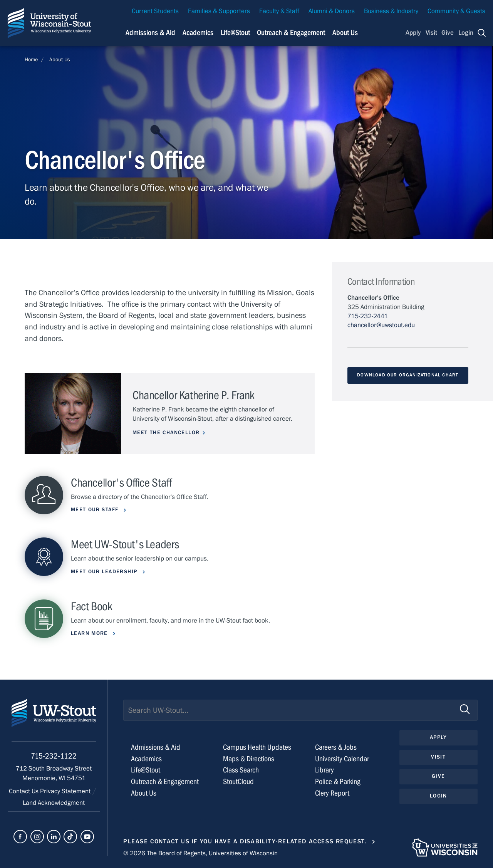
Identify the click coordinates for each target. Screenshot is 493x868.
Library (324, 770)
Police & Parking (338, 782)
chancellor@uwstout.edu (381, 325)
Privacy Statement (66, 791)
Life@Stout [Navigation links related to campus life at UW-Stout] (235, 33)
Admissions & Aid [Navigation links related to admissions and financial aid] (150, 33)
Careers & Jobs (336, 747)
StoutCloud (238, 782)
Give (448, 33)
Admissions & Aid (156, 747)
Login (466, 33)
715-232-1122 (54, 756)
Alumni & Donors (332, 11)
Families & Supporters (219, 11)
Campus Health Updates (257, 747)
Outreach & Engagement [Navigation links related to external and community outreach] (291, 33)
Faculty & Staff (279, 11)
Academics (146, 759)
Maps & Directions (249, 759)
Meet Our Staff (96, 510)
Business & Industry (391, 11)
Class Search (241, 770)
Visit (431, 33)
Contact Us (24, 791)
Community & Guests (456, 11)
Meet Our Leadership (105, 572)
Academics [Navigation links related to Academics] (198, 33)
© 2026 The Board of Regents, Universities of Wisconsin (200, 853)
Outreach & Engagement (165, 782)
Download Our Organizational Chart (408, 375)
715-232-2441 (368, 316)
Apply (413, 33)
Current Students (155, 11)
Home (31, 60)
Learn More (90, 633)
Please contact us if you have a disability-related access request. (245, 841)
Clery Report (332, 793)
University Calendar (342, 759)
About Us (345, 33)
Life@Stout (146, 770)
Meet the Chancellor (166, 433)
